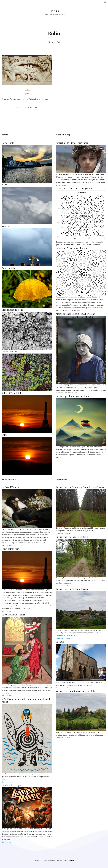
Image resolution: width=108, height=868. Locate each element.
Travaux (6, 226)
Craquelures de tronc (12, 310)
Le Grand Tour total (12, 487)
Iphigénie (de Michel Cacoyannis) (72, 143)
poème (27, 90)
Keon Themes (69, 861)
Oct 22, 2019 (18, 108)
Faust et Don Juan (10, 549)
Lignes (54, 11)
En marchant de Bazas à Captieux (72, 537)
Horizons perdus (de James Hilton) (73, 396)
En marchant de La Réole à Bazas (72, 589)
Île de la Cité (8, 143)
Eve (27, 94)
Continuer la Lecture (63, 533)
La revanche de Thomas (13, 615)
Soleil (5, 435)
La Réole (60, 642)
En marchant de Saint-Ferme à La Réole (75, 691)
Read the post (7, 546)
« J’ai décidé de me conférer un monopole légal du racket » (26, 700)
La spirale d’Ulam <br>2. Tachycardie (74, 189)
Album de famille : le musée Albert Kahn (75, 314)
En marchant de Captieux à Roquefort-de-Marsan (80, 487)
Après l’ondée (9, 268)
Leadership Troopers (12, 785)
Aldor (30, 108)
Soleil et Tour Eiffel (11, 393)
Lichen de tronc (10, 351)
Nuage (5, 185)
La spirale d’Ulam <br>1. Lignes (71, 248)
